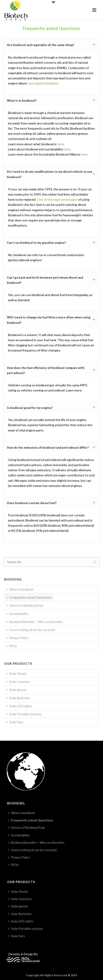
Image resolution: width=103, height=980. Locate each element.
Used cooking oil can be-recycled (31, 630)
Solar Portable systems (24, 714)
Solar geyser (17, 690)
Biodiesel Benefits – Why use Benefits (35, 622)
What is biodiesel (20, 589)
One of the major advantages (57, 199)
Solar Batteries (18, 698)
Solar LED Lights (19, 706)
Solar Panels (17, 674)
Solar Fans (15, 722)
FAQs (12, 646)
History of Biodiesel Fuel (25, 605)
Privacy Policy (18, 638)
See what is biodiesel (43, 83)
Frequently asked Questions (29, 597)
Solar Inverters (18, 682)
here (60, 144)
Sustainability (17, 614)
